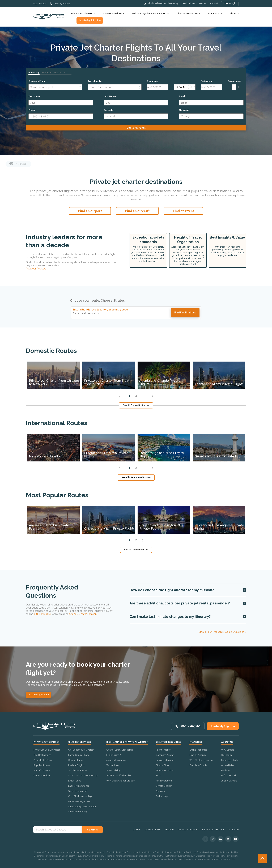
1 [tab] (129, 396)
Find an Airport (90, 211)
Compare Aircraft (165, 755)
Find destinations (185, 313)
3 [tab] (143, 396)
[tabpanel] (53, 375)
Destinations (188, 3)
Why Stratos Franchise (201, 760)
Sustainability (113, 770)
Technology (113, 765)
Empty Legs (75, 781)
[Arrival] (115, 87)
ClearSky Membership (80, 796)
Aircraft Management (79, 801)
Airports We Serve (43, 760)
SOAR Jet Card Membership (83, 775)
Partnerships (162, 796)
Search (169, 830)
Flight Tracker (163, 750)
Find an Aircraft (137, 211)
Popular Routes (42, 765)
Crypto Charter (164, 786)
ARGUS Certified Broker (119, 775)
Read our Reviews (36, 269)
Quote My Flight (88, 21)
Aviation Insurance (116, 760)
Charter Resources (187, 13)
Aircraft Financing (78, 812)
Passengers (235, 81)
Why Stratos (228, 750)
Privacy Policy (188, 830)
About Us (227, 742)
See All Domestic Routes (136, 405)
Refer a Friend (228, 775)
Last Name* (110, 96)
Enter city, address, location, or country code (100, 310)
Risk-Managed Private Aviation (149, 13)
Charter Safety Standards (120, 750)
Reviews (226, 770)
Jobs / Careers (229, 781)
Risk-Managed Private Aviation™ (127, 742)
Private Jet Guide (165, 770)
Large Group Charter (79, 755)
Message (184, 110)
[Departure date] (158, 87)
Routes (202, 3)
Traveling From (37, 81)
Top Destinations (42, 755)
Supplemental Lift (78, 791)
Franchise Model (230, 760)
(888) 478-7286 (62, 4)
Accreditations (229, 765)
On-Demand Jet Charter (81, 750)
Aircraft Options (42, 770)
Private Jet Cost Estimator (47, 750)
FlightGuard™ (114, 755)
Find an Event (183, 211)
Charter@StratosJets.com (83, 614)
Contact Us (152, 830)
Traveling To (95, 81)
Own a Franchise (198, 750)
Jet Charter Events (78, 770)
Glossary (160, 791)
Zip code (109, 110)
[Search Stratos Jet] (58, 830)
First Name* (35, 96)
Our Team (226, 755)
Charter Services (112, 13)
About (233, 13)
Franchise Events (198, 765)
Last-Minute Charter (79, 786)
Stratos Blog (162, 765)
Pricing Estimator (165, 760)
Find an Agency (198, 755)
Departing (152, 81)
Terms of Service (213, 830)
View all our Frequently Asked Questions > (222, 632)
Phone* (32, 110)
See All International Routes (136, 477)
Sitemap (234, 830)
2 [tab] (136, 396)
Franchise (214, 13)
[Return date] (212, 87)
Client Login (230, 3)
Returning (206, 81)
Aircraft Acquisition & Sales (82, 806)
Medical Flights (76, 765)
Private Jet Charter (82, 13)
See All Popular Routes (136, 550)
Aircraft (214, 3)
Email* (182, 96)
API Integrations (164, 781)
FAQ (158, 775)
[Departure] (55, 87)
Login (137, 830)
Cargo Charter (76, 760)
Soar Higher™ (41, 4)
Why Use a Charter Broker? (121, 781)
